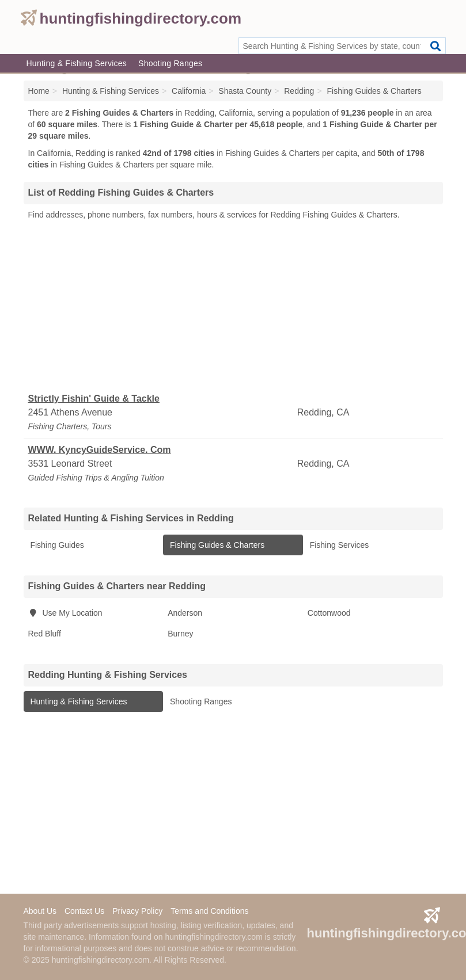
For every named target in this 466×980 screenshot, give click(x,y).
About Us (40, 911)
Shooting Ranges (170, 63)
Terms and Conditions (209, 911)
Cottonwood (329, 613)
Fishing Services (338, 545)
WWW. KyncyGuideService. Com (100, 450)
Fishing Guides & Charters (216, 545)
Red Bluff (45, 634)
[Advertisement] (233, 307)
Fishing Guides (56, 545)
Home (39, 91)
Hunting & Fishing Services (77, 63)
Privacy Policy (137, 911)
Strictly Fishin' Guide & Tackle (94, 399)
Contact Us (84, 911)
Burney (180, 634)
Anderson (185, 613)
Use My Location (65, 613)
